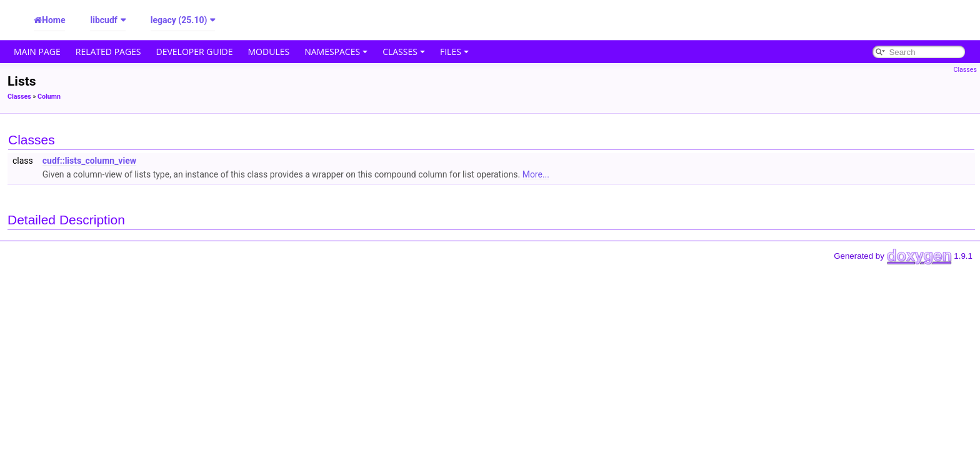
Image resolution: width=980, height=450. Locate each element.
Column (49, 97)
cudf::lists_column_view (89, 161)
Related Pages (108, 52)
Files (454, 52)
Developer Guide (195, 52)
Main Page (37, 52)
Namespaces (336, 52)
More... (536, 174)
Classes (404, 52)
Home (53, 20)
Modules (269, 52)
